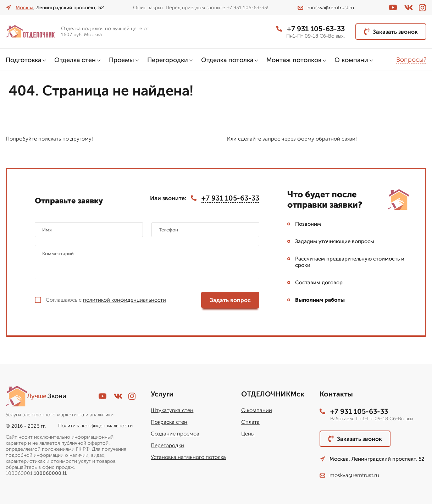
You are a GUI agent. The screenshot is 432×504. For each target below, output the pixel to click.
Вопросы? (411, 60)
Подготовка (23, 60)
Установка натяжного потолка (188, 457)
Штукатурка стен (172, 410)
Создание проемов (175, 434)
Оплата (250, 422)
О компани (351, 60)
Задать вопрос (230, 300)
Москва (24, 8)
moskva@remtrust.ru (326, 8)
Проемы (121, 60)
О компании (257, 410)
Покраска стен (169, 422)
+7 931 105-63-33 (311, 29)
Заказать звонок (391, 32)
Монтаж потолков (294, 60)
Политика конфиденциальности (95, 426)
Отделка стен (75, 60)
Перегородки (168, 60)
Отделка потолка (227, 60)
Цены (248, 434)
